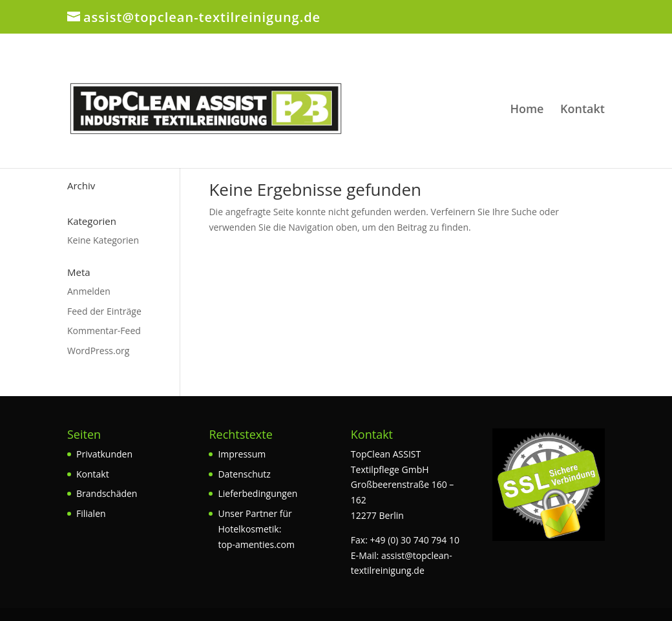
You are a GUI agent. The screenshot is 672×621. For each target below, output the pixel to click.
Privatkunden (104, 454)
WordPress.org (98, 351)
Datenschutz (244, 474)
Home (527, 110)
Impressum (242, 454)
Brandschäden (107, 493)
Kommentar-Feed (104, 331)
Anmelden (89, 291)
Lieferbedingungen (257, 493)
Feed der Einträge (104, 311)
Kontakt (583, 110)
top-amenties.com (256, 544)
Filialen (91, 513)
